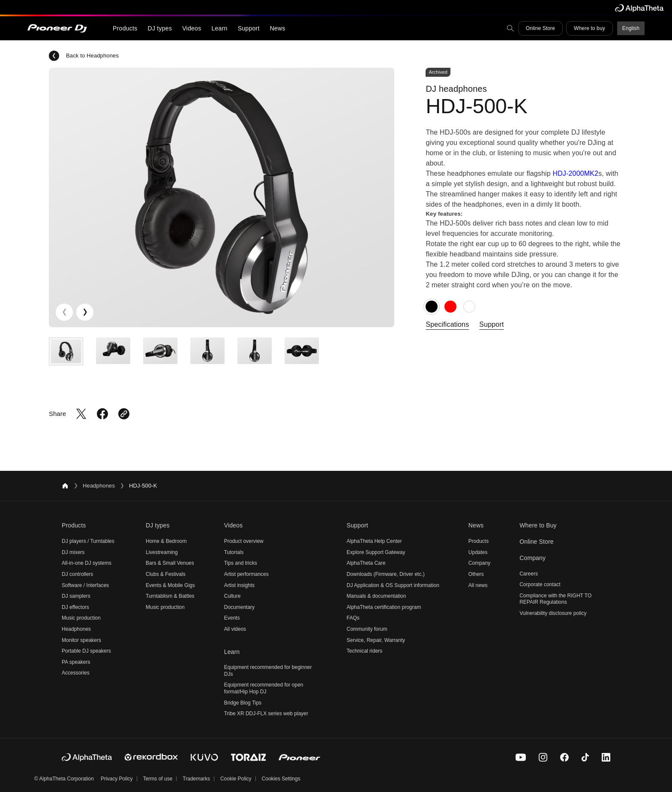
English (631, 28)
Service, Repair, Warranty (376, 640)
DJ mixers (73, 552)
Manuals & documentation (376, 596)
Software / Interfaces (85, 585)
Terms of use (158, 779)
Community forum (367, 629)
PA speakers (76, 662)
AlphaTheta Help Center (374, 541)
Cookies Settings (281, 779)
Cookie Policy (236, 779)
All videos (235, 629)
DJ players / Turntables (88, 541)
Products (478, 541)
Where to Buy (538, 525)
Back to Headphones (84, 56)
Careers (529, 574)
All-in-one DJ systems (87, 563)
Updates (478, 552)
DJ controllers (77, 574)
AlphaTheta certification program (384, 607)
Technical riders (364, 651)
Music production (81, 618)
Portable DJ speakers (86, 651)
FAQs (353, 618)
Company (479, 563)
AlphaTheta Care (366, 563)
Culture (232, 596)
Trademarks (196, 779)
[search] (510, 28)
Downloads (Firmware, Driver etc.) (386, 574)
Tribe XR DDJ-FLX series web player (266, 714)
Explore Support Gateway (376, 552)
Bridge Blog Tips (243, 703)
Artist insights (239, 585)
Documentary (239, 607)
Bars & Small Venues (170, 563)
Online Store (540, 28)
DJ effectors (75, 607)
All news (478, 585)
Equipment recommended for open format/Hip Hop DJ (264, 688)
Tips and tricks (241, 563)
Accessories (76, 673)
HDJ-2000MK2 (575, 173)
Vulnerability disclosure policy (553, 613)
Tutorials (234, 552)
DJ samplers (76, 596)
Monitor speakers (81, 640)
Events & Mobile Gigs (170, 585)
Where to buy (589, 28)
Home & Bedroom (166, 541)
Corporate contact (540, 584)
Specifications (447, 324)
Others (476, 574)
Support (491, 324)
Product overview (244, 541)
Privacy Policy (117, 779)
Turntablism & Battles (170, 596)
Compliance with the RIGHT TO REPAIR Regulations (555, 599)
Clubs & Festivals (166, 574)
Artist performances (246, 574)
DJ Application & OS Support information (393, 585)
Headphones (99, 486)
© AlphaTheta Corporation (64, 779)
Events (232, 618)
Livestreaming (162, 552)
